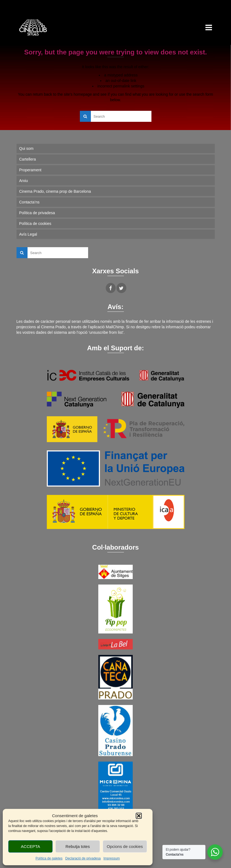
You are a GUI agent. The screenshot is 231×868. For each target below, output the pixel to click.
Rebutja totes (78, 846)
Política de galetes (49, 858)
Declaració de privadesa (83, 858)
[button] (139, 816)
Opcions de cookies (125, 846)
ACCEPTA (31, 846)
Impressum (112, 858)
